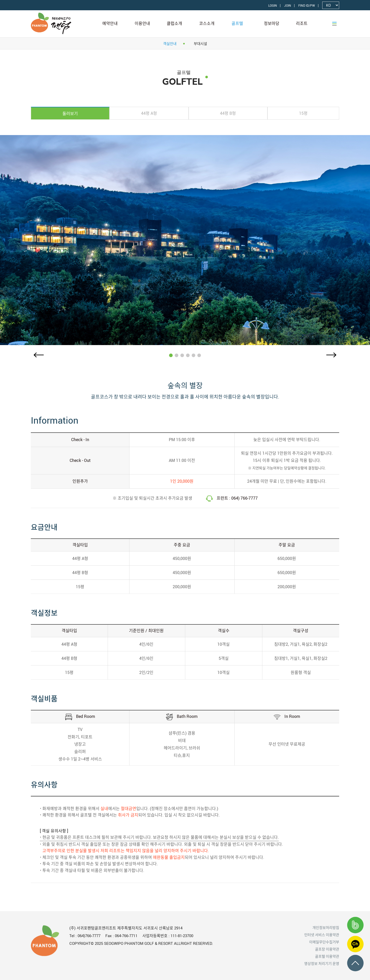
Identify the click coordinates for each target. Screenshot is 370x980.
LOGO (64, 23)
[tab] (70, 113)
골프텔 (237, 23)
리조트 (302, 23)
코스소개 (207, 23)
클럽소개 (174, 23)
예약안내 (110, 23)
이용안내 (142, 23)
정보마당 (272, 23)
